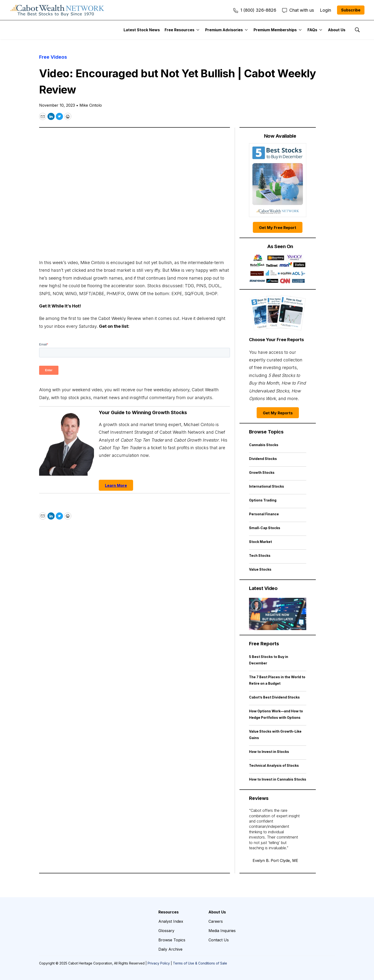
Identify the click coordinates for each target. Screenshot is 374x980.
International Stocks (267, 486)
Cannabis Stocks (264, 445)
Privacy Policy (159, 963)
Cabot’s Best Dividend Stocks (274, 697)
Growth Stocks (262, 472)
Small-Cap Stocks (265, 528)
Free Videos (53, 57)
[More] (198, 30)
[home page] (57, 10)
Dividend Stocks (263, 459)
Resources (169, 912)
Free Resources (179, 30)
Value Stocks (260, 569)
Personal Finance (264, 514)
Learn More (116, 485)
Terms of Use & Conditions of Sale (200, 963)
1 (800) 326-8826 (255, 10)
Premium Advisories (224, 30)
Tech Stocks (260, 555)
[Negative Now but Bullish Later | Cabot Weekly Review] (278, 614)
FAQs (312, 30)
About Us (337, 30)
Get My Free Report (278, 228)
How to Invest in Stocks (269, 752)
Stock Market (260, 542)
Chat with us (298, 10)
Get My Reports (278, 413)
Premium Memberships (275, 30)
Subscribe (351, 10)
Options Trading (263, 500)
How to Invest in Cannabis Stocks (278, 779)
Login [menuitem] (325, 10)
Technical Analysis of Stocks (274, 765)
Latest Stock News (142, 30)
